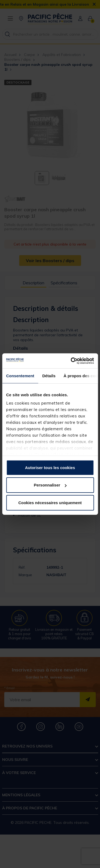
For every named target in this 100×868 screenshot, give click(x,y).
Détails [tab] (49, 375)
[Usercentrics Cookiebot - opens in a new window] (71, 361)
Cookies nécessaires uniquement (50, 502)
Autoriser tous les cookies (50, 467)
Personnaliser (50, 485)
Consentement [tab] (20, 375)
